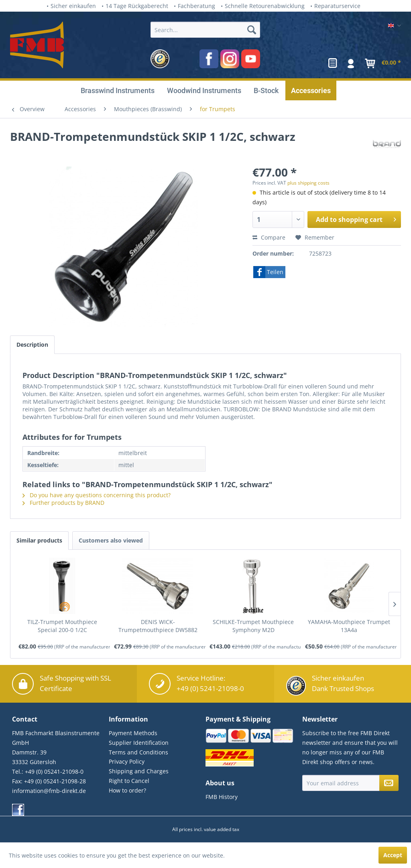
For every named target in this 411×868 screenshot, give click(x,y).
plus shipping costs (308, 183)
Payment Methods (133, 733)
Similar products (39, 540)
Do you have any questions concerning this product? (97, 495)
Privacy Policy (127, 761)
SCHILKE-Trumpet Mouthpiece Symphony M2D (253, 626)
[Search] (252, 30)
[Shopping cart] (381, 63)
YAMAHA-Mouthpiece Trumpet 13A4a (349, 626)
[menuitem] (205, 45)
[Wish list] (333, 63)
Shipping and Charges (139, 771)
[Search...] (205, 30)
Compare (269, 237)
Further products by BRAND (63, 503)
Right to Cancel (129, 781)
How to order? (127, 790)
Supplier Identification (139, 743)
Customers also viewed (111, 540)
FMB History (222, 797)
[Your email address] (341, 783)
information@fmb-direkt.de (49, 791)
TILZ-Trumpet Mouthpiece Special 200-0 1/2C (62, 626)
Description (32, 345)
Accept (393, 855)
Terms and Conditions (138, 752)
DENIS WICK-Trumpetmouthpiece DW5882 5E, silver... (158, 626)
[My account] (351, 63)
